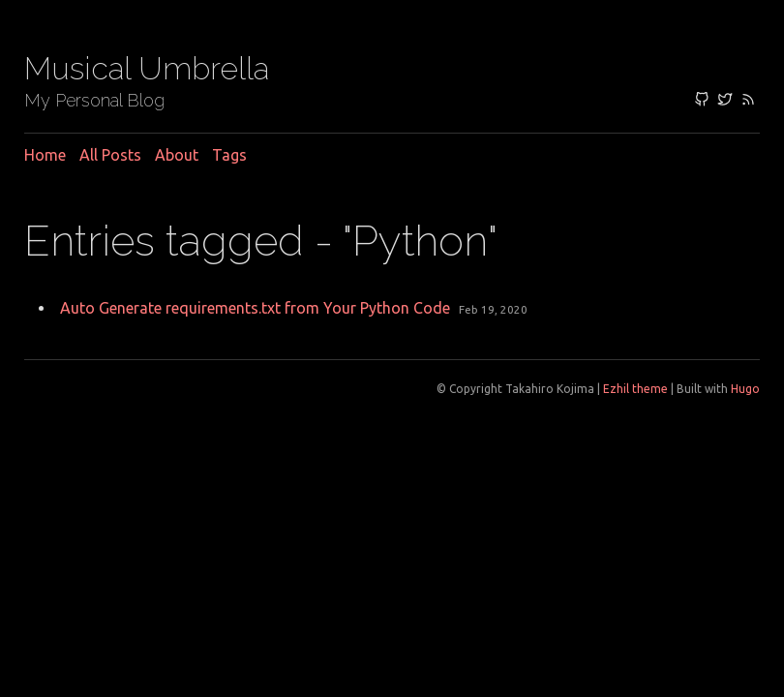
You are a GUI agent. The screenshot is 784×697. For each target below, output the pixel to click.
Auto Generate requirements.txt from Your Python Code (255, 308)
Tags (229, 155)
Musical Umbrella (147, 68)
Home (45, 155)
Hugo (745, 389)
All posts (110, 155)
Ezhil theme (635, 389)
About (177, 155)
